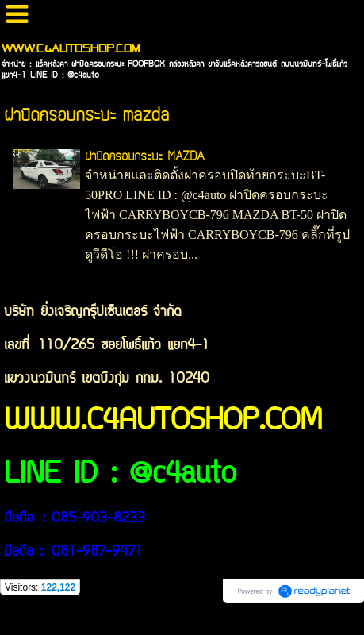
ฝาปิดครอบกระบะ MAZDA (144, 157)
